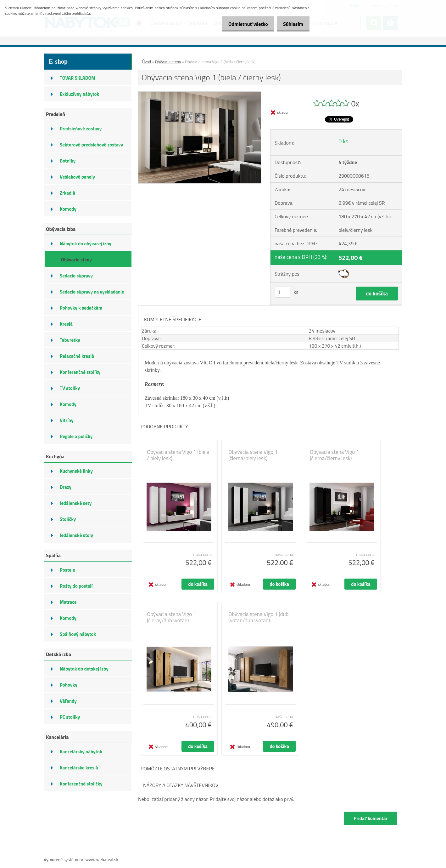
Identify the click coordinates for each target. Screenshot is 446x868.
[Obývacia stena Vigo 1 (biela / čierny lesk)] (200, 94)
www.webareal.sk (102, 859)
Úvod (147, 62)
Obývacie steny (168, 62)
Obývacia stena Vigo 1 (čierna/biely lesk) (253, 455)
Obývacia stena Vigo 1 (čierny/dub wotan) (172, 617)
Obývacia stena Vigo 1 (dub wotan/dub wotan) (259, 617)
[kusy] (282, 292)
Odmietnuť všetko (243, 24)
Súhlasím (292, 24)
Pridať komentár (369, 818)
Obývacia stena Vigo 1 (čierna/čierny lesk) (334, 455)
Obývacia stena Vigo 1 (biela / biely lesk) (178, 455)
